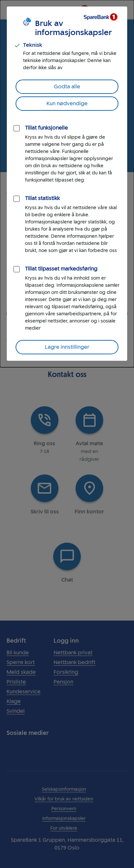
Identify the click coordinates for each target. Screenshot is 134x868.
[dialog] (67, 184)
